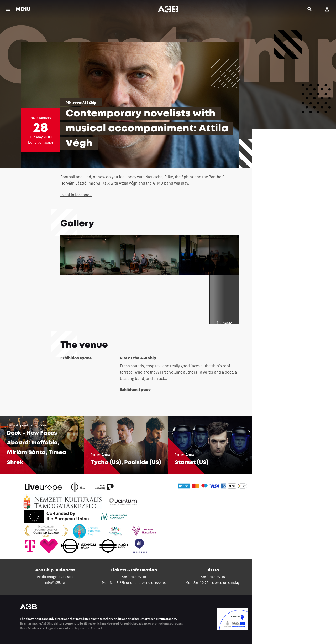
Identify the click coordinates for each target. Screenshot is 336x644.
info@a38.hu (55, 582)
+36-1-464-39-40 (134, 577)
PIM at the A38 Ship (81, 103)
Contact (96, 628)
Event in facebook (76, 195)
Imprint (80, 628)
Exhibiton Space (135, 390)
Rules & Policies (30, 628)
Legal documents (58, 628)
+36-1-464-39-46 (213, 577)
